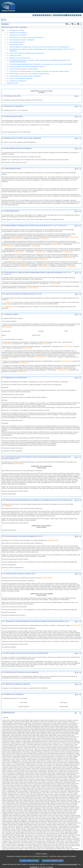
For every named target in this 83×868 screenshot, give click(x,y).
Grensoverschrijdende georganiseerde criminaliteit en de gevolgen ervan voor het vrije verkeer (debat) (41, 64)
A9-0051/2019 (46, 344)
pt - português (70, 15)
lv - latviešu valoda (58, 15)
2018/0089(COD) (40, 252)
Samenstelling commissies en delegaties (22, 40)
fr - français (50, 15)
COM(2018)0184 (19, 252)
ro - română (72, 15)
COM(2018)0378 (67, 258)
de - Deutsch (42, 15)
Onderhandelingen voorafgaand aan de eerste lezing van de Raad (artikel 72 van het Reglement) (39, 47)
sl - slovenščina (76, 15)
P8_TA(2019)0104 (71, 266)
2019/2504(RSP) (18, 464)
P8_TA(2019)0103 (41, 259)
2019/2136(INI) (65, 361)
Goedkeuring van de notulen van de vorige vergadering (26, 37)
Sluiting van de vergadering (18, 81)
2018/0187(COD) (54, 283)
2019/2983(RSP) (53, 540)
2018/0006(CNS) (62, 370)
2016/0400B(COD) (7, 246)
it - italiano (56, 15)
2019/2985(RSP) (7, 506)
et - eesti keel (44, 15)
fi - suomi (79, 15)
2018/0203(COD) (14, 259)
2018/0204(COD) (43, 266)
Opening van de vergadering (18, 33)
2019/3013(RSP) (76, 625)
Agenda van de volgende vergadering (21, 78)
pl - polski (68, 15)
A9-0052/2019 (27, 348)
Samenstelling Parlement (17, 42)
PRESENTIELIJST (13, 83)
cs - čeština (37, 15)
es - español (35, 15)
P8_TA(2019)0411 (44, 239)
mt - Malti (64, 15)
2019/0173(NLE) (7, 327)
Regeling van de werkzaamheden (20, 58)
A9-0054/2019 (23, 363)
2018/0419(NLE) (41, 357)
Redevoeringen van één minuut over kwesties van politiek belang (29, 74)
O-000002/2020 (9, 307)
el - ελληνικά (46, 15)
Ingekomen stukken (15, 56)
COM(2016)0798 (73, 237)
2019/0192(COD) (33, 288)
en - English (48, 15)
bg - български (33, 15)
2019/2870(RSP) (47, 578)
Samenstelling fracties (16, 45)
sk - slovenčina (74, 15)
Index (5, 20)
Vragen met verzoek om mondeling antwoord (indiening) (27, 53)
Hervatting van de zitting (17, 30)
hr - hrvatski (54, 15)
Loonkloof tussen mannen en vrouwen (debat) (23, 69)
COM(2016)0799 (57, 244)
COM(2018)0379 (23, 266)
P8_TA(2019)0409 (35, 246)
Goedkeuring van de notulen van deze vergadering (25, 76)
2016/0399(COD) (16, 239)
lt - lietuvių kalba (60, 15)
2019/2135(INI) (67, 347)
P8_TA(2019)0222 (67, 252)
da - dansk (40, 15)
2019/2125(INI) (6, 344)
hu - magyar (62, 15)
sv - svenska (81, 15)
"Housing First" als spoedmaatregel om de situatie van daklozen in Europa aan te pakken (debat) (39, 71)
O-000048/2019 (9, 302)
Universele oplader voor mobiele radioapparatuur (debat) (27, 67)
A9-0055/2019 (21, 372)
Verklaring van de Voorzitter (18, 35)
